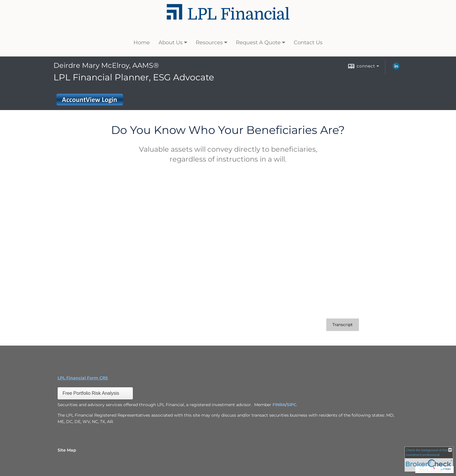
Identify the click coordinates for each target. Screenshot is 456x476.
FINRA (279, 405)
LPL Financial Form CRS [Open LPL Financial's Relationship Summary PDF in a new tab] (83, 378)
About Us (171, 43)
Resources (209, 43)
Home (142, 43)
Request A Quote (258, 43)
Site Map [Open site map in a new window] (67, 450)
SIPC (292, 405)
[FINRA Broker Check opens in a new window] (429, 459)
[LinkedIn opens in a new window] (396, 68)
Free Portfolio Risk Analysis (91, 393)
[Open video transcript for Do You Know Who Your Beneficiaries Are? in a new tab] (343, 325)
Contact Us (308, 43)
